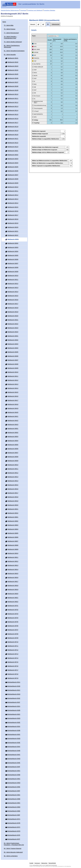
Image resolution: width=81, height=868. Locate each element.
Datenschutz (44, 863)
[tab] (33, 24)
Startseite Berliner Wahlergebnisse (10, 10)
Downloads (23, 10)
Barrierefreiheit (52, 863)
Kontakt (31, 863)
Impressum (37, 863)
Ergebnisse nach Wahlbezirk (35, 10)
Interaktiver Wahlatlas (50, 10)
